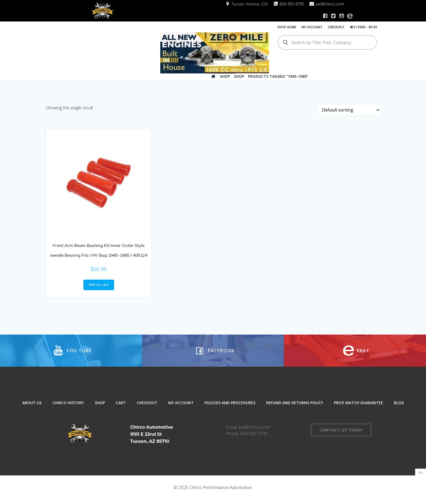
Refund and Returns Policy (295, 405)
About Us (32, 405)
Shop (225, 76)
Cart (121, 405)
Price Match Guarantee (358, 405)
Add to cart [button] (99, 284)
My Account (313, 27)
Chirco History (68, 405)
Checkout (337, 27)
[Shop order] (349, 109)
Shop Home (287, 27)
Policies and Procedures (230, 405)
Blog (399, 405)
